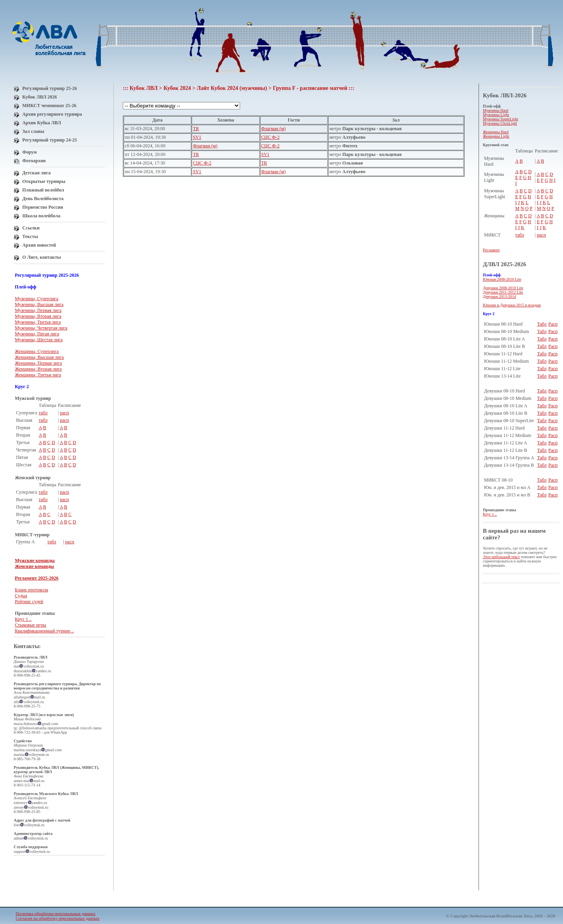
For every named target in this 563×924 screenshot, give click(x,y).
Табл (542, 324)
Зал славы (33, 131)
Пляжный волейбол (43, 190)
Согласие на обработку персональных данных (57, 918)
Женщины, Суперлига (37, 351)
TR (196, 129)
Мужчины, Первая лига (38, 310)
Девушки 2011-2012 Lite (503, 292)
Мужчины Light (496, 115)
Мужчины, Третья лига (38, 322)
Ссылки (31, 228)
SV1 (197, 137)
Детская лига (36, 173)
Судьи (21, 596)
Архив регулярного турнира (52, 114)
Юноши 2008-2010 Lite (502, 279)
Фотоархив (34, 161)
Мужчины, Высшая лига (39, 304)
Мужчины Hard (496, 110)
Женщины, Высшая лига (39, 357)
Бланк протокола (31, 590)
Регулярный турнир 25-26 (50, 88)
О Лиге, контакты (42, 257)
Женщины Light (496, 136)
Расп (553, 324)
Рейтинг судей (29, 602)
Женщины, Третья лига (38, 375)
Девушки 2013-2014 (499, 296)
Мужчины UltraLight (500, 123)
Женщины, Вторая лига (38, 369)
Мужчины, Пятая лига (37, 334)
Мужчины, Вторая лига (38, 316)
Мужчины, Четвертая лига (41, 328)
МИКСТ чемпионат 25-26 (49, 106)
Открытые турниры (44, 181)
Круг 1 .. (23, 619)
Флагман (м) (273, 129)
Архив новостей (39, 245)
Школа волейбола (41, 216)
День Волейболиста (43, 199)
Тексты (30, 236)
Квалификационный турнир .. (44, 631)
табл (43, 413)
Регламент (491, 250)
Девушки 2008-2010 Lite (503, 288)
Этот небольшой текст (501, 557)
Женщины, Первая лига (38, 363)
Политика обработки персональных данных (56, 913)
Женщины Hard (496, 132)
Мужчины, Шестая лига (39, 340)
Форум (30, 152)
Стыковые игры (30, 625)
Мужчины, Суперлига (37, 299)
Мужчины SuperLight (500, 119)
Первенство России (43, 207)
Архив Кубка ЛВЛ (42, 123)
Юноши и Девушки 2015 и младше (512, 305)
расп (64, 413)
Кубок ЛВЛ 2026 (39, 97)
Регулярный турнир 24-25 (50, 140)
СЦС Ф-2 (270, 137)
